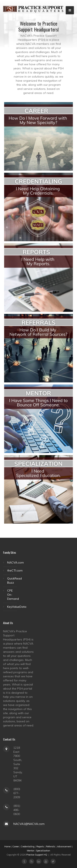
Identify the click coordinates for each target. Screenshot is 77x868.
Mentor (30, 851)
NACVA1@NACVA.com (29, 824)
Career (16, 847)
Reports (40, 847)
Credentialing (28, 847)
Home (7, 847)
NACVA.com (16, 563)
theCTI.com (15, 570)
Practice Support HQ (37, 855)
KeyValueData (17, 607)
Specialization (43, 851)
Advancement (64, 847)
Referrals (51, 847)
